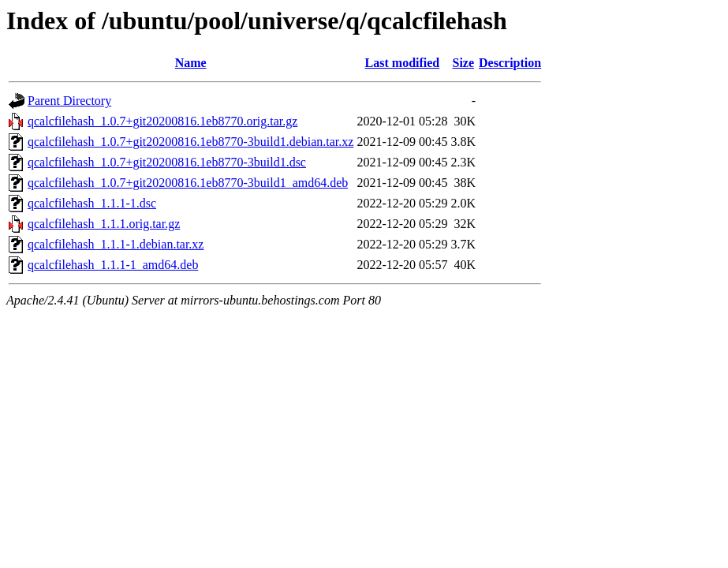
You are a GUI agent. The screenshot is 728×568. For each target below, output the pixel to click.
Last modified (403, 63)
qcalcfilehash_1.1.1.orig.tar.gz (104, 224)
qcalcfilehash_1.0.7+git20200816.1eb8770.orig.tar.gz (162, 121)
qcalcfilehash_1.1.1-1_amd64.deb (113, 265)
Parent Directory (69, 101)
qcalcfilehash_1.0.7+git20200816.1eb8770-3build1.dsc (167, 162)
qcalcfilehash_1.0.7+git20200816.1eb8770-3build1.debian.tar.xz (190, 142)
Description (510, 63)
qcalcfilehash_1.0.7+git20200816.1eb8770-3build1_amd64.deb (188, 183)
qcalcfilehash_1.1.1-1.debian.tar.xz (116, 244)
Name (191, 63)
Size (463, 63)
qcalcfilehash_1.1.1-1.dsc (92, 203)
